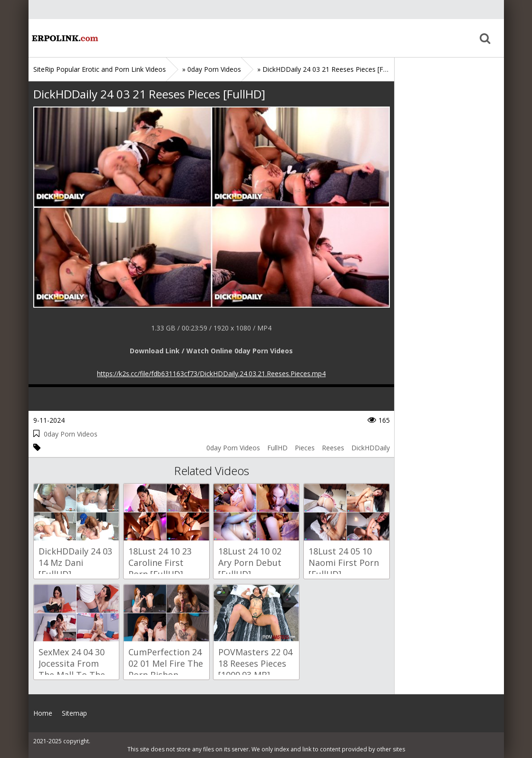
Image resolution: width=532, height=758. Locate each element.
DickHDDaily (371, 448)
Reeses (333, 448)
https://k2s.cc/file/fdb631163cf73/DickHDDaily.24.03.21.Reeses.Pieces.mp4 (211, 374)
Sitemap (74, 713)
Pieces (305, 448)
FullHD (277, 448)
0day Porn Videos (71, 434)
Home (64, 38)
